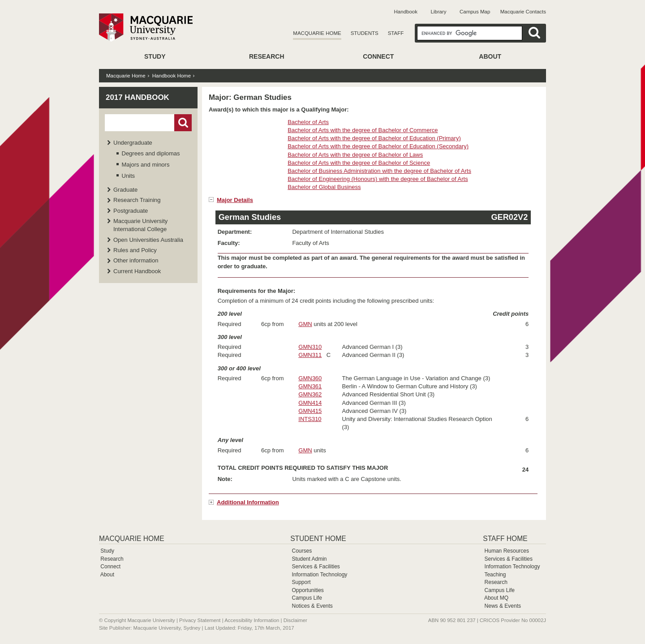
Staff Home (505, 539)
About (490, 56)
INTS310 (310, 419)
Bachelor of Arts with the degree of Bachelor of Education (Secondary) (378, 146)
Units (129, 176)
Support (301, 582)
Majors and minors (146, 165)
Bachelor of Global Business (324, 187)
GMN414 (310, 403)
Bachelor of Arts (308, 122)
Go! (183, 123)
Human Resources (507, 551)
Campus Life (307, 598)
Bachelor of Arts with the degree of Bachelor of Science (359, 163)
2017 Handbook (138, 97)
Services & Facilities (316, 567)
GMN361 (310, 386)
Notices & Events (312, 606)
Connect (378, 56)
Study (155, 56)
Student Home (318, 539)
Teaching (495, 575)
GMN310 (310, 347)
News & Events (503, 606)
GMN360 (310, 378)
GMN (305, 324)
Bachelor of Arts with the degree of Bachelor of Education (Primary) (374, 138)
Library (438, 12)
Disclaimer (295, 620)
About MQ (496, 598)
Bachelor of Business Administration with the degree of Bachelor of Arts (379, 171)
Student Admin (309, 559)
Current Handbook (137, 271)
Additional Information (248, 502)
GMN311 (310, 355)
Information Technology (319, 575)
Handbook (406, 12)
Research (267, 56)
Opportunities (307, 590)
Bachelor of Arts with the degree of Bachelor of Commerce (363, 130)
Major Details (235, 200)
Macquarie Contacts (523, 12)
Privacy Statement (200, 620)
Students (365, 33)
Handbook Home (172, 76)
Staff (396, 33)
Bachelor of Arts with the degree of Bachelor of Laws (355, 155)
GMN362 (310, 394)
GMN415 (310, 411)
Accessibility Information (252, 620)
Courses (302, 551)
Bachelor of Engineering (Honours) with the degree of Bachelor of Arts (378, 179)
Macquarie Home (317, 33)
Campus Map (475, 12)
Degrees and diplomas (151, 153)
